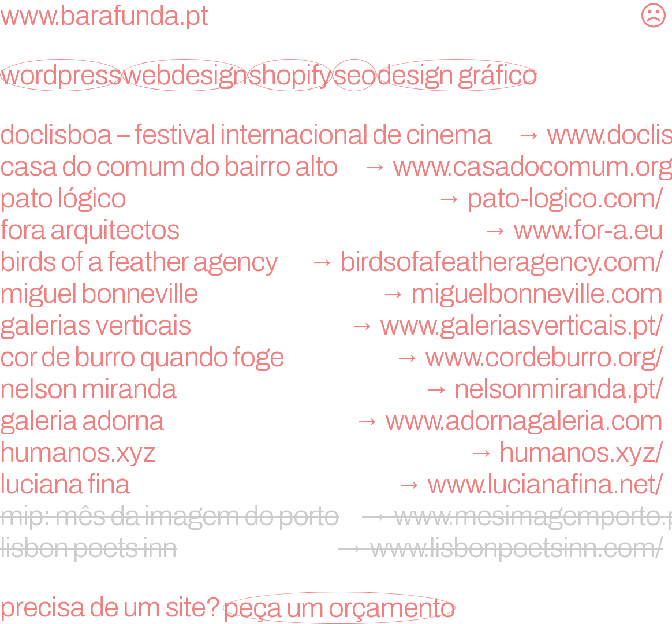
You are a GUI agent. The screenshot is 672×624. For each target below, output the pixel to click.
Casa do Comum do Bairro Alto (336, 166)
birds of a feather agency (336, 262)
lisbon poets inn (336, 548)
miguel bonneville (336, 294)
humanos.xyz (336, 452)
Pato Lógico (336, 198)
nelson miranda (336, 389)
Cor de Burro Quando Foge (336, 357)
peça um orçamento (339, 608)
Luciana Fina (336, 484)
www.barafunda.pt (104, 16)
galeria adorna (336, 421)
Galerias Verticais (336, 325)
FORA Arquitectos (336, 230)
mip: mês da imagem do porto (336, 516)
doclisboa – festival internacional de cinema (336, 135)
